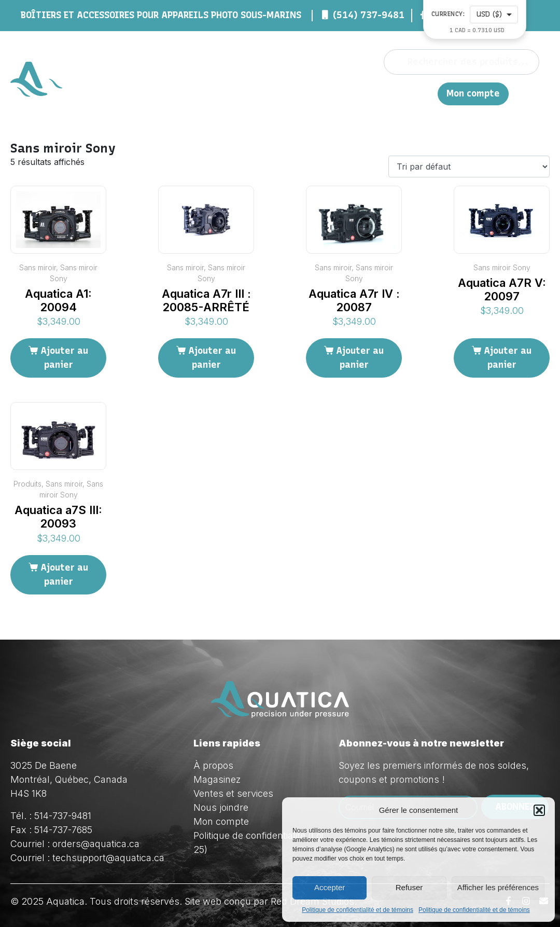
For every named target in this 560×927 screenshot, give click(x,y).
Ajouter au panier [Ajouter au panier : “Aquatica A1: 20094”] (64, 358)
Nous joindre (383, 93)
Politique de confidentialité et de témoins (358, 910)
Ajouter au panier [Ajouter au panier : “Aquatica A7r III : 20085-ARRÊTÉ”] (212, 358)
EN (424, 93)
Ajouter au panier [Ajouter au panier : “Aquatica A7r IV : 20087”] (360, 358)
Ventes (324, 93)
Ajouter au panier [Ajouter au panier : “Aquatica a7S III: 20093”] (64, 575)
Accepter (330, 887)
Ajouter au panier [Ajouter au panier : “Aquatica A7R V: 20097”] (508, 358)
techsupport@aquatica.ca (108, 858)
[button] (539, 810)
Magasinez (261, 93)
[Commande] (469, 167)
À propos (195, 93)
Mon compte (473, 94)
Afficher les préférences (498, 887)
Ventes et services (233, 793)
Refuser (409, 887)
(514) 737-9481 (369, 15)
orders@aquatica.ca (96, 844)
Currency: (448, 14)
